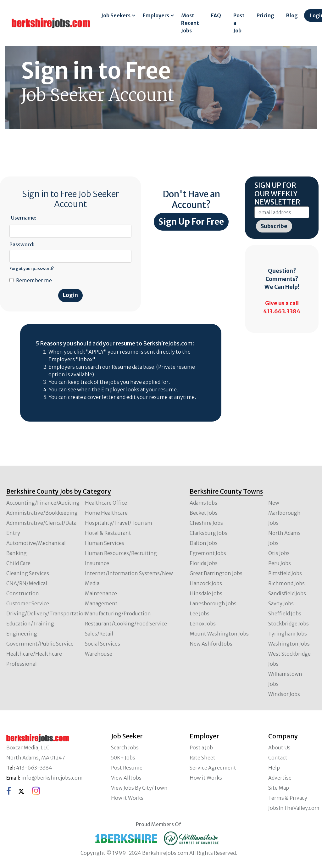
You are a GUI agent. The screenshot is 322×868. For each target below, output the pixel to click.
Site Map (279, 788)
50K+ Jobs (123, 758)
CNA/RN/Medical (27, 583)
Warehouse (99, 654)
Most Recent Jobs (190, 23)
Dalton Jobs (204, 543)
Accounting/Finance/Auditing (43, 503)
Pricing (265, 15)
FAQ (216, 15)
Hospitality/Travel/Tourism (119, 523)
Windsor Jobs (284, 694)
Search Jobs (125, 748)
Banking (17, 553)
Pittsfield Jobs (285, 573)
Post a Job (239, 23)
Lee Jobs (200, 613)
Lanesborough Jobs (213, 603)
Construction (23, 593)
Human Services (105, 543)
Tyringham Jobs (288, 634)
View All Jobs (126, 778)
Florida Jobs (204, 563)
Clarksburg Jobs (208, 533)
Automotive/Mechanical (36, 543)
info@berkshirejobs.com (52, 778)
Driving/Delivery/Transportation (47, 613)
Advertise (280, 778)
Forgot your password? (32, 268)
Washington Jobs (289, 644)
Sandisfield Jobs (287, 593)
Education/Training (30, 624)
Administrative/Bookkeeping (42, 513)
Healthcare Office (106, 503)
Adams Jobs (203, 503)
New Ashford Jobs (211, 644)
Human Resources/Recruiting (121, 553)
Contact (278, 758)
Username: (24, 218)
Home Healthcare (106, 513)
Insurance (97, 563)
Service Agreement (213, 768)
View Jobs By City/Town (139, 788)
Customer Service (28, 603)
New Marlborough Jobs (284, 513)
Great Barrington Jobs (216, 573)
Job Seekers (116, 15)
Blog (292, 15)
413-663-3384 (34, 768)
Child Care (18, 563)
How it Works (127, 798)
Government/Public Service (40, 644)
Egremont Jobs (208, 553)
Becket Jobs (204, 513)
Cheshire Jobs (206, 523)
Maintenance (101, 593)
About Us (279, 748)
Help (274, 768)
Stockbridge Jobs (289, 624)
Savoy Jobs (281, 603)
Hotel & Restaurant (108, 533)
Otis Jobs (279, 553)
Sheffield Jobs (285, 613)
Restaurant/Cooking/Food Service (126, 624)
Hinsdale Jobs (206, 593)
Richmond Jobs (286, 583)
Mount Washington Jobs (219, 634)
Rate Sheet (203, 758)
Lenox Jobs (203, 624)
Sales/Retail (99, 634)
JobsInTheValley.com (294, 808)
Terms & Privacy (288, 798)
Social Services (103, 644)
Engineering (22, 634)
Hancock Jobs (206, 583)
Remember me (34, 280)
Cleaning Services (28, 573)
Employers (156, 15)
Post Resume (127, 768)
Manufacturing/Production (118, 613)
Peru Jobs (280, 563)
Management (101, 603)
